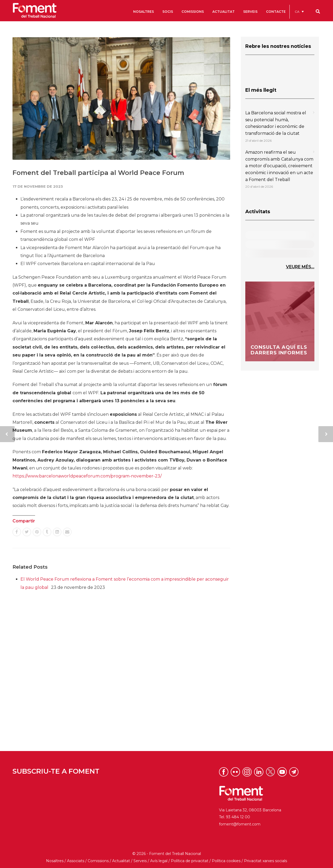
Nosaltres (55, 861)
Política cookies (226, 861)
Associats (76, 861)
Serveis (140, 861)
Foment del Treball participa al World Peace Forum (98, 173)
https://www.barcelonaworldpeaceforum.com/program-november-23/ (87, 476)
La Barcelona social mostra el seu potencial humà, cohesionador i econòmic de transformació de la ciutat (276, 123)
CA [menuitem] (297, 12)
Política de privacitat (190, 861)
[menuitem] (299, 12)
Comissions (98, 861)
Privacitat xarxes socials (265, 861)
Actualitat (121, 861)
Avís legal (159, 861)
